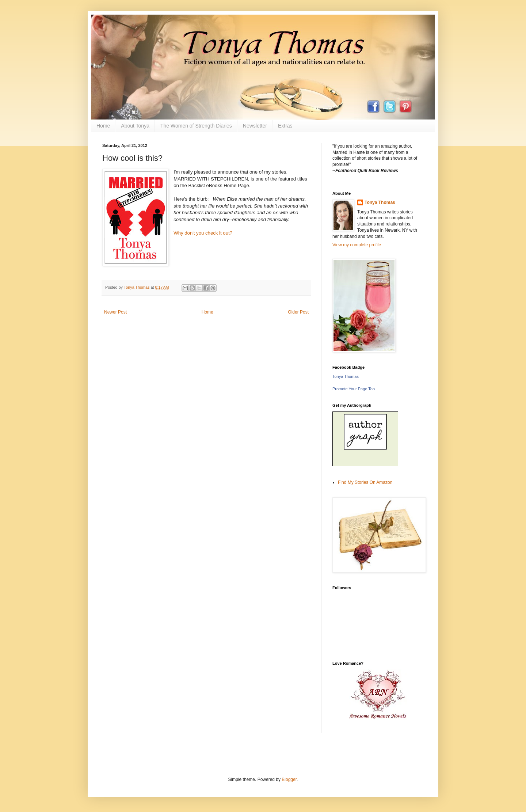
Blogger (289, 779)
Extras (285, 126)
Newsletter (255, 126)
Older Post (298, 312)
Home (103, 126)
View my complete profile (357, 245)
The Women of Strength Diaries (196, 126)
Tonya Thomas (380, 202)
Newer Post (115, 312)
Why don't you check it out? (203, 233)
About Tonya (135, 126)
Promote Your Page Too (354, 389)
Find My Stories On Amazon (365, 482)
